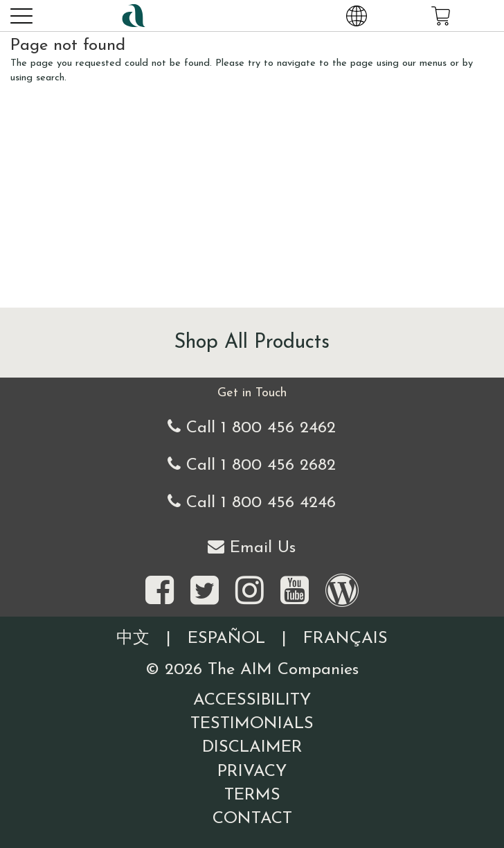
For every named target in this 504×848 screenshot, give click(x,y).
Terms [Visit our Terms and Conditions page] (252, 795)
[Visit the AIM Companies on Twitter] (205, 592)
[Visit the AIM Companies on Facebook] (160, 592)
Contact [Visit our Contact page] (252, 819)
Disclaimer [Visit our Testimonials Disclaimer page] (252, 748)
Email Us (252, 547)
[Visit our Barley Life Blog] (342, 592)
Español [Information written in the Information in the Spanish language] (226, 639)
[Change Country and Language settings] (357, 15)
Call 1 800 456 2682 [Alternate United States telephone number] (252, 465)
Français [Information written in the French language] (345, 639)
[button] (21, 15)
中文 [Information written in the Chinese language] (133, 639)
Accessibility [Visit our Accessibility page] (252, 700)
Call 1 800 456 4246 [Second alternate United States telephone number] (252, 502)
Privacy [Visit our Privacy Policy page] (252, 772)
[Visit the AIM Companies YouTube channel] (295, 592)
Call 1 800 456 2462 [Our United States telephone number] (252, 427)
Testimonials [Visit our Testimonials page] (252, 724)
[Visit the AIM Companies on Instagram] (250, 592)
